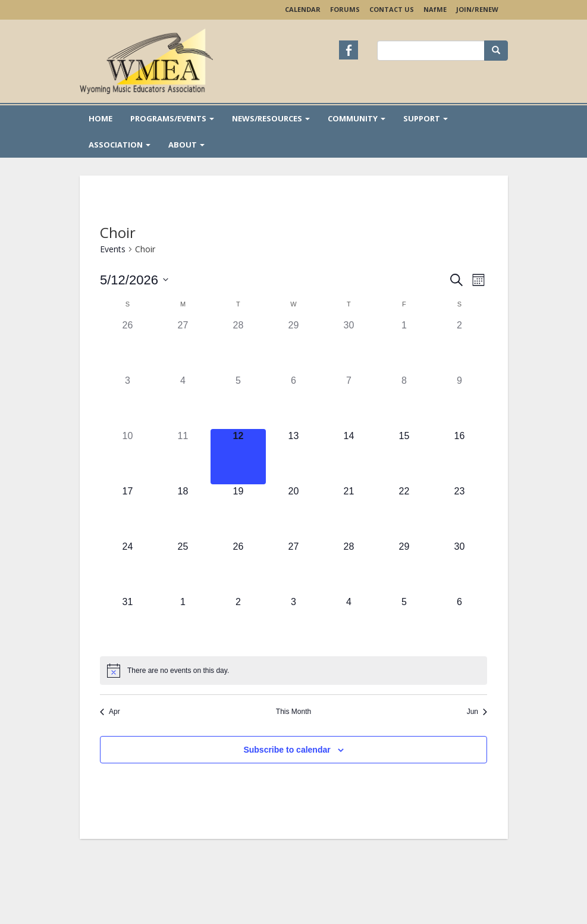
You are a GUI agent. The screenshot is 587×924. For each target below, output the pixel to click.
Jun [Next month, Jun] (477, 712)
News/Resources (271, 118)
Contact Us (392, 9)
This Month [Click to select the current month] (293, 712)
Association (120, 145)
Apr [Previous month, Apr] (110, 712)
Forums (345, 9)
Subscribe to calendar (287, 750)
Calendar (303, 9)
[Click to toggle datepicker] (134, 280)
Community (357, 118)
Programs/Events (172, 118)
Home (101, 118)
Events (113, 249)
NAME (435, 9)
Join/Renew (477, 9)
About (186, 145)
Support (426, 118)
